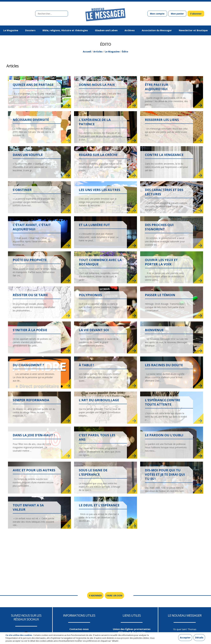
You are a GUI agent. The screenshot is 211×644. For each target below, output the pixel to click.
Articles (98, 53)
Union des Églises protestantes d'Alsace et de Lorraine (132, 632)
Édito (125, 53)
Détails (199, 638)
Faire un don (114, 597)
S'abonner (196, 14)
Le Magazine (112, 53)
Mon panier (177, 14)
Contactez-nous (79, 630)
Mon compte (157, 14)
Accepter (185, 638)
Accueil (87, 53)
